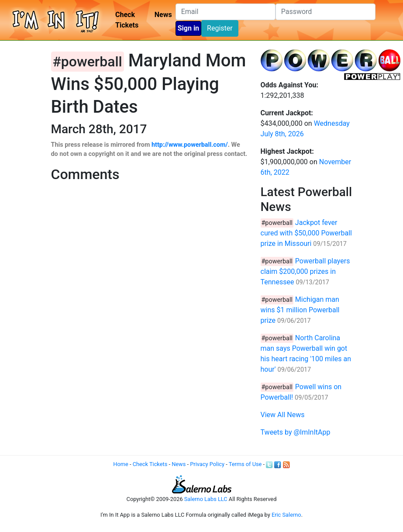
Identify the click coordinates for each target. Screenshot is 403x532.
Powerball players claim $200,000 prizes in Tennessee (305, 271)
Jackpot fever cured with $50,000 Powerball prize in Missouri (306, 233)
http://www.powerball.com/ (190, 145)
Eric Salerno (286, 515)
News (163, 15)
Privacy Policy (207, 464)
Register (220, 28)
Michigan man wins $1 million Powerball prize (300, 310)
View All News (283, 415)
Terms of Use (245, 464)
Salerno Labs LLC (206, 499)
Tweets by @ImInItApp (296, 432)
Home (121, 464)
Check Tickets (127, 20)
